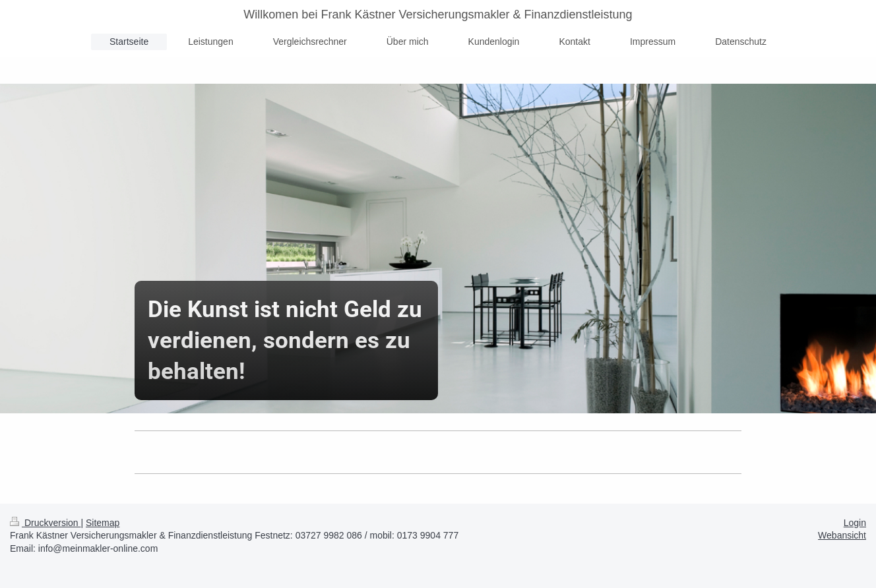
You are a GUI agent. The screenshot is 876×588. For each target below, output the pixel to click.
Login (855, 523)
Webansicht (842, 535)
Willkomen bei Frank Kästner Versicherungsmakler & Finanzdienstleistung (438, 15)
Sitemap (103, 523)
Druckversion (45, 523)
